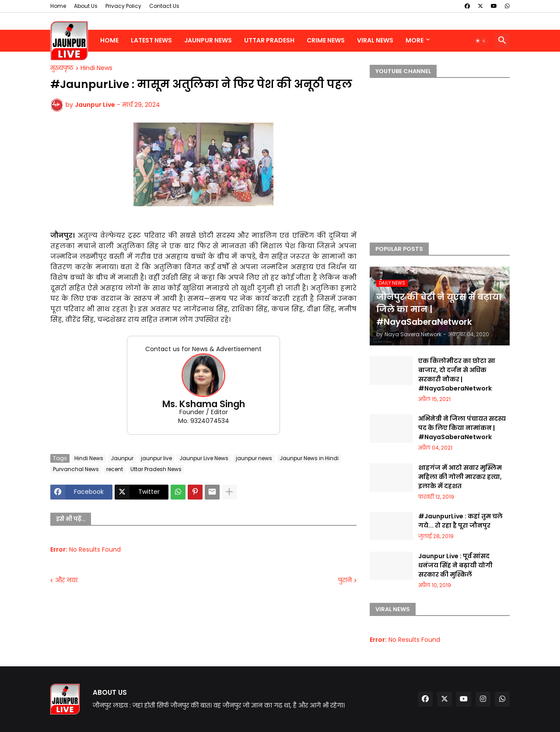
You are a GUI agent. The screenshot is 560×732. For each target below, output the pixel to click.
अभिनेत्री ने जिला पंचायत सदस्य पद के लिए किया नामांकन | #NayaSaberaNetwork (462, 428)
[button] (481, 41)
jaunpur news (254, 458)
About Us (86, 6)
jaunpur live (156, 458)
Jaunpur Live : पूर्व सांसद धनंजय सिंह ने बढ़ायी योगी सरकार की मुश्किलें (455, 565)
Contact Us (164, 6)
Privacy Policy (123, 6)
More (415, 40)
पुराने (345, 580)
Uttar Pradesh (269, 40)
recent (115, 469)
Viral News (375, 40)
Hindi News (96, 68)
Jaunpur (122, 458)
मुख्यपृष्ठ (62, 68)
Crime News (326, 40)
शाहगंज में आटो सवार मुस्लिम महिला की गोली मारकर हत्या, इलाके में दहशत (460, 477)
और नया (66, 580)
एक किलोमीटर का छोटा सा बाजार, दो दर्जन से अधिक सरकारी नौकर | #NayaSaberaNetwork (457, 375)
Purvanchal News (76, 469)
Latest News (151, 40)
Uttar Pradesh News (156, 469)
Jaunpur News (208, 40)
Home (58, 6)
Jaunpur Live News (204, 458)
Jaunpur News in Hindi (309, 458)
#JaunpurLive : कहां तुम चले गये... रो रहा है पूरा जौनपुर (460, 521)
